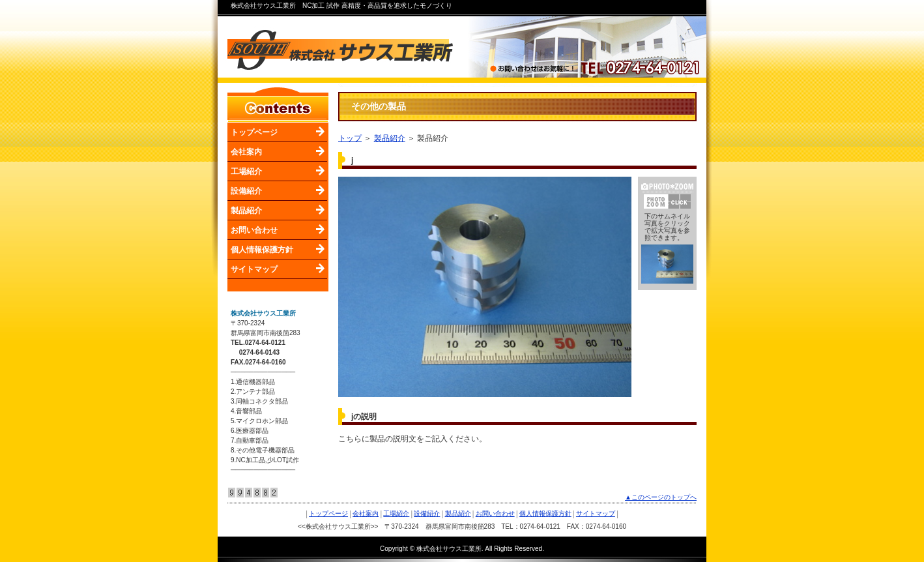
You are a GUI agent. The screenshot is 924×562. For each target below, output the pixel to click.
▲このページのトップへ (661, 497)
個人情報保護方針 (262, 250)
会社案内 (246, 152)
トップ (350, 138)
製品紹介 (246, 211)
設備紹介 (246, 191)
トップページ (254, 132)
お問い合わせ (254, 230)
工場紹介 (246, 171)
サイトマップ (254, 269)
